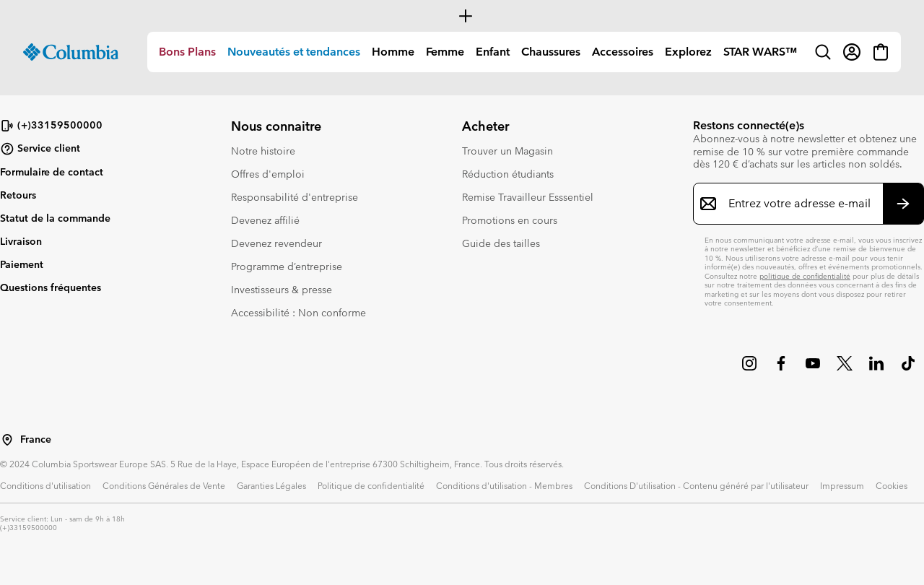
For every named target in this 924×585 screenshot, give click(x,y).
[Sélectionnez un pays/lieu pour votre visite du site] (7, 440)
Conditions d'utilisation (45, 485)
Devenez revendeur (276, 243)
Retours (18, 195)
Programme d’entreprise (287, 266)
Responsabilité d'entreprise (295, 197)
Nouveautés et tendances (294, 52)
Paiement (22, 264)
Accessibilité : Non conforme (298, 313)
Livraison (21, 241)
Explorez (688, 52)
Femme (445, 52)
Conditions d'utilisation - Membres (504, 485)
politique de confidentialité (805, 276)
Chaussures (551, 52)
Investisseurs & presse (282, 290)
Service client (40, 149)
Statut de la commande (55, 218)
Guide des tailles (501, 243)
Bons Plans (187, 52)
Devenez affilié (265, 220)
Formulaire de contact (52, 172)
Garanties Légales (271, 485)
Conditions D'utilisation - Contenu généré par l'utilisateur (696, 485)
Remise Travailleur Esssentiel (528, 197)
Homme (393, 52)
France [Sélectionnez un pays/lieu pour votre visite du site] (36, 439)
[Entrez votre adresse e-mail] (800, 204)
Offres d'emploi (268, 174)
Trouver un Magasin (507, 151)
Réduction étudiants (508, 174)
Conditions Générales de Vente (164, 485)
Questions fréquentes (51, 287)
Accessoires (623, 52)
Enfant (493, 52)
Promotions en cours (510, 220)
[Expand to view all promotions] (462, 16)
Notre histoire (263, 151)
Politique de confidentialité (371, 485)
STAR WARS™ (760, 52)
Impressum (842, 485)
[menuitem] (187, 52)
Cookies (892, 485)
